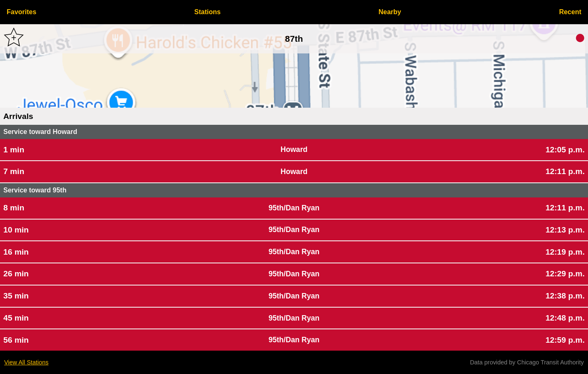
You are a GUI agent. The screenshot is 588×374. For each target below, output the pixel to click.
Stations (208, 12)
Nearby (390, 12)
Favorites (21, 12)
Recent (570, 12)
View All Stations (26, 362)
